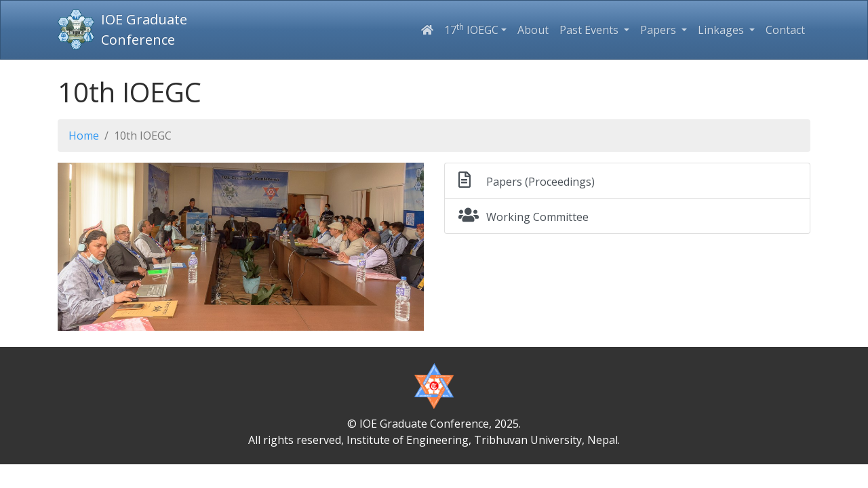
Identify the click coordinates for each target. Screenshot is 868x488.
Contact (785, 30)
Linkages (722, 30)
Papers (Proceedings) (527, 180)
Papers (659, 30)
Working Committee (524, 216)
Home (84, 136)
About (533, 30)
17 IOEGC (471, 29)
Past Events (590, 30)
